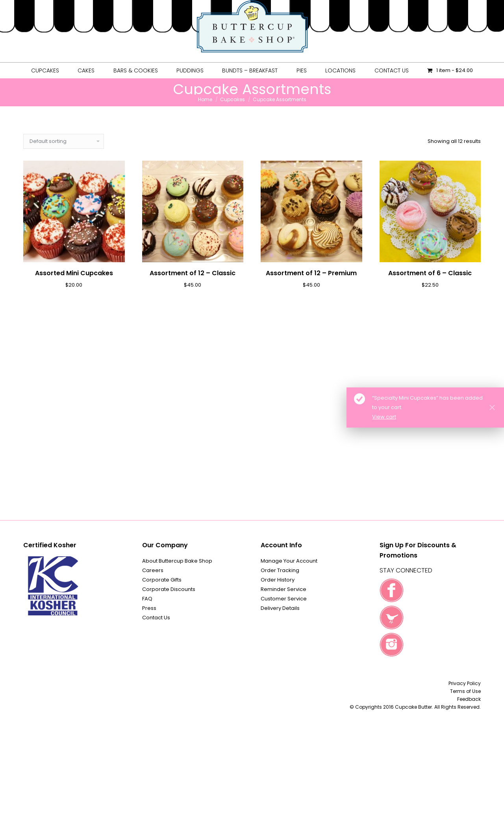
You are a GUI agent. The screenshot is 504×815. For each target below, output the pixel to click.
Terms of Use (465, 691)
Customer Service (284, 599)
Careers (153, 570)
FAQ (147, 599)
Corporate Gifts (162, 580)
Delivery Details (280, 608)
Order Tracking (280, 570)
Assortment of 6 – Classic (430, 273)
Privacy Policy (465, 683)
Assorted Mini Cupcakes (74, 273)
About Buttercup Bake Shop (177, 561)
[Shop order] (64, 141)
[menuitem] (45, 70)
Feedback (469, 699)
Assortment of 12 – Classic (193, 273)
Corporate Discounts (169, 589)
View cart (384, 417)
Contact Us (156, 618)
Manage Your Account (289, 561)
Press (149, 608)
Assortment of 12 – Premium (311, 273)
